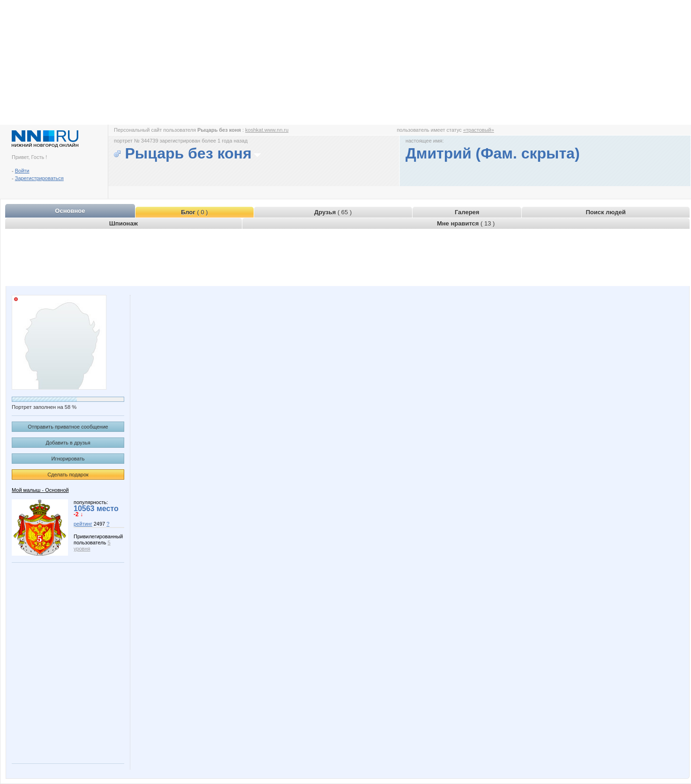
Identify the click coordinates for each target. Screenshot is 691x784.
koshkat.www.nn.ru (267, 130)
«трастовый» (479, 130)
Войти (22, 171)
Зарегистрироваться (39, 178)
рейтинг (83, 524)
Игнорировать (68, 459)
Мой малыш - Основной (40, 490)
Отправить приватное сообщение (68, 427)
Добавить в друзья (68, 443)
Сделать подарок (68, 475)
